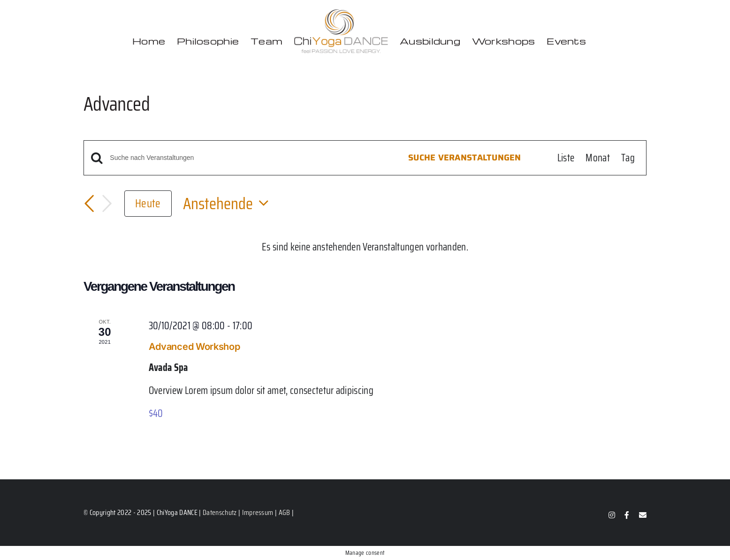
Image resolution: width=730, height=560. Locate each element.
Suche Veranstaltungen (465, 158)
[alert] (365, 247)
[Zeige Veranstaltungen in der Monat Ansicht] (598, 158)
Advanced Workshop (194, 347)
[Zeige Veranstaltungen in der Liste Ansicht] (566, 158)
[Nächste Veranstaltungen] (107, 204)
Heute (148, 203)
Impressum (258, 512)
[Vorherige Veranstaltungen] (89, 204)
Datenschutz (220, 512)
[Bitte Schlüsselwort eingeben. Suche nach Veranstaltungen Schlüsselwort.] (247, 158)
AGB (285, 512)
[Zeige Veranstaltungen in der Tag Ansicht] (628, 158)
